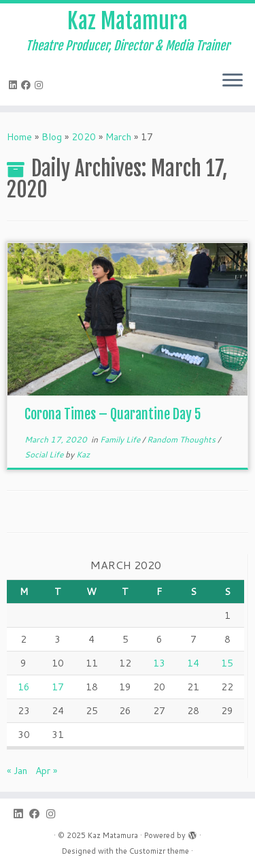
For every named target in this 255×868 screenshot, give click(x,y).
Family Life (121, 439)
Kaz (83, 454)
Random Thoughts (182, 439)
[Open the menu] (233, 81)
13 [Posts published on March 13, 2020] (159, 663)
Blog (52, 137)
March (118, 137)
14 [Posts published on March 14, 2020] (193, 663)
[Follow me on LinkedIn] (15, 85)
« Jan (17, 771)
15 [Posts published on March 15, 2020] (227, 663)
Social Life (45, 454)
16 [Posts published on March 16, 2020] (24, 687)
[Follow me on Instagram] (41, 85)
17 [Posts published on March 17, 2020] (58, 687)
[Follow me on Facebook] (28, 85)
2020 (84, 137)
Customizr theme (159, 851)
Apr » (46, 771)
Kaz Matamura (128, 21)
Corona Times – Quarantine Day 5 (113, 414)
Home (19, 137)
